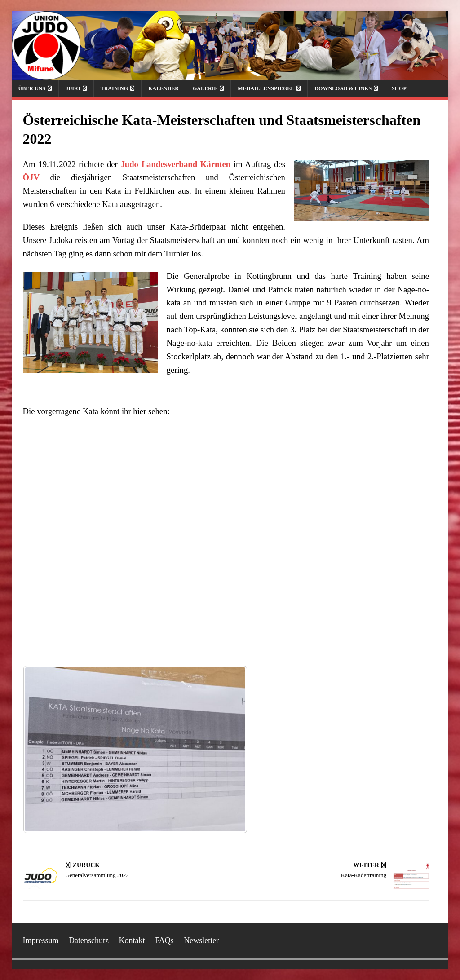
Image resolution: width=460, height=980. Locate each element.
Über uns (32, 88)
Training (114, 88)
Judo (73, 88)
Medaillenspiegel (266, 88)
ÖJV (31, 177)
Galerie (205, 88)
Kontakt (132, 940)
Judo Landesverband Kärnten (176, 164)
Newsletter (201, 940)
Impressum (41, 940)
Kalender (164, 88)
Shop (399, 88)
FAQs (164, 940)
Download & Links (343, 88)
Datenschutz (89, 940)
